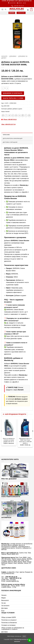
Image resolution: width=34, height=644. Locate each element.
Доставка (4, 608)
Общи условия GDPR (9, 617)
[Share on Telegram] (29, 116)
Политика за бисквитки (9, 623)
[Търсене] (5, 9)
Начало (4, 56)
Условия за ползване (8, 625)
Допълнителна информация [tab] (13, 138)
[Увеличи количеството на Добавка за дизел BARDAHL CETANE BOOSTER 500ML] (8, 88)
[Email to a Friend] (13, 116)
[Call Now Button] (30, 640)
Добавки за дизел (17, 109)
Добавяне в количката (13, 93)
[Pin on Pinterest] (16, 116)
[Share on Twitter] (10, 116)
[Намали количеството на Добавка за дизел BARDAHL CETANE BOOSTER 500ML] (2, 88)
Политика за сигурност (9, 620)
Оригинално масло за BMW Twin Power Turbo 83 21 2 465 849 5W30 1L (25, 441)
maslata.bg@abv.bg (12, 581)
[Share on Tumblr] (26, 116)
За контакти (5, 606)
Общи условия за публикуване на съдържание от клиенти (13, 628)
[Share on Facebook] (6, 116)
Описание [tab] (6, 135)
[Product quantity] (5, 88)
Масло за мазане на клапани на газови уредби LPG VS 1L (9, 440)
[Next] (33, 435)
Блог (3, 611)
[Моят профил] (28, 10)
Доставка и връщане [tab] (10, 142)
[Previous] (1, 435)
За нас (4, 603)
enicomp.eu (18, 636)
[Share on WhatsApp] (3, 116)
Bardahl (7, 112)
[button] (2, 9)
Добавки (13, 56)
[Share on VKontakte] (19, 116)
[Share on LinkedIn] (23, 116)
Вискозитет (5, 600)
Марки (3, 598)
